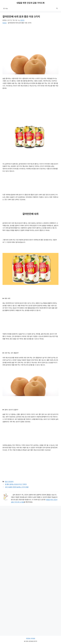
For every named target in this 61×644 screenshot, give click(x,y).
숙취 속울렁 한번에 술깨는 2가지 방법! (17, 487)
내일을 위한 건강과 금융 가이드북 (31, 3)
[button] (57, 8)
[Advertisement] (31, 39)
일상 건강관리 (9, 482)
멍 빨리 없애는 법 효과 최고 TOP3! (16, 484)
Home (5, 23)
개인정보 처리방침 (31, 638)
